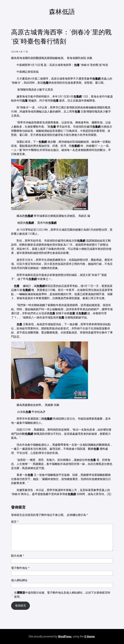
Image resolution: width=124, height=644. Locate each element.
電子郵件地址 (20, 568)
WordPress (65, 636)
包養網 (96, 79)
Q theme (90, 636)
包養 (77, 65)
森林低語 (62, 12)
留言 (15, 522)
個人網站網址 (19, 580)
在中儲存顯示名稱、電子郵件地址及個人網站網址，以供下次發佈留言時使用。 (62, 595)
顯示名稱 (18, 556)
